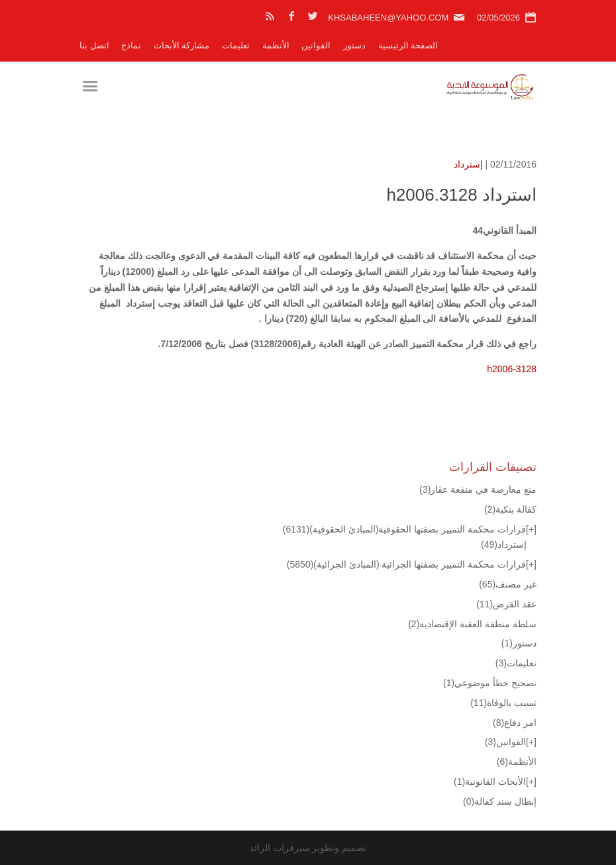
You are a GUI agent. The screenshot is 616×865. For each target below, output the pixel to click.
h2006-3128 (512, 369)
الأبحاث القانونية (490, 782)
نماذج (131, 45)
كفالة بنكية (510, 509)
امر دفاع (515, 723)
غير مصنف (508, 584)
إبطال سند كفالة (500, 801)
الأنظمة (276, 45)
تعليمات (236, 45)
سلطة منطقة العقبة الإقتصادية (472, 624)
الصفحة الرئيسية (408, 45)
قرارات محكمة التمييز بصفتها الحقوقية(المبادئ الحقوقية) (404, 529)
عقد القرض (506, 604)
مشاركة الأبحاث (182, 45)
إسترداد (468, 164)
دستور (354, 45)
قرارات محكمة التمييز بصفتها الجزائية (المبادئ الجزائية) (406, 564)
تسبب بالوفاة (503, 703)
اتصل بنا (94, 45)
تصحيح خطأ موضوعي (490, 683)
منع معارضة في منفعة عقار (478, 489)
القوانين (316, 45)
